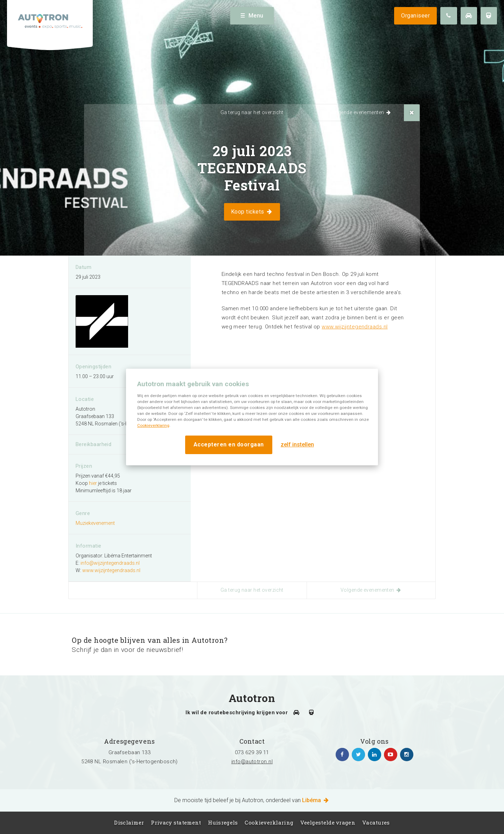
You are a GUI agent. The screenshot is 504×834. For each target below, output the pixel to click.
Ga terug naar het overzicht (252, 112)
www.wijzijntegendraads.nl (355, 327)
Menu (252, 16)
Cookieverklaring (153, 425)
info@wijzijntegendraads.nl (110, 563)
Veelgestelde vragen (328, 822)
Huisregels (223, 822)
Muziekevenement (95, 523)
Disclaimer (129, 822)
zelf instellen (297, 444)
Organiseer (415, 16)
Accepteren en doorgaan (229, 444)
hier (93, 483)
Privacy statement (176, 822)
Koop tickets (252, 212)
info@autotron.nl (252, 762)
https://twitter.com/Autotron (358, 755)
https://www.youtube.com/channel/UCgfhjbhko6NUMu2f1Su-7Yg (391, 755)
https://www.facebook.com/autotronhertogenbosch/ (342, 755)
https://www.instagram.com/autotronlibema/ (407, 755)
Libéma (316, 800)
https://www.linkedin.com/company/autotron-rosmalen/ (374, 755)
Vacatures (376, 822)
